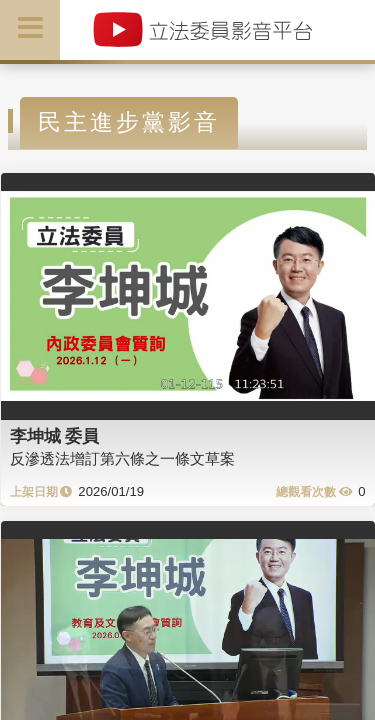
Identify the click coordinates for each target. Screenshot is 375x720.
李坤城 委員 (55, 436)
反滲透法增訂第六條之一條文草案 (122, 458)
